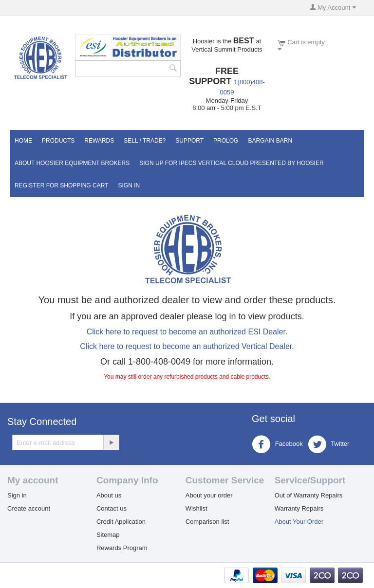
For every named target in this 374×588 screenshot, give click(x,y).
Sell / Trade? (145, 141)
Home (23, 141)
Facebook (277, 444)
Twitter (329, 444)
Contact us (112, 508)
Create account (29, 508)
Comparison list (207, 522)
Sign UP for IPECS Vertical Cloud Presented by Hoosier (231, 163)
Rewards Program (122, 548)
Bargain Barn (270, 141)
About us (109, 495)
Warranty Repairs (299, 508)
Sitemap (108, 535)
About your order (209, 495)
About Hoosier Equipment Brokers (72, 163)
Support (189, 141)
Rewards (99, 141)
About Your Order (299, 522)
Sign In (129, 185)
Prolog (226, 141)
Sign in (17, 495)
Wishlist (196, 508)
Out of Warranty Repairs (309, 495)
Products (58, 141)
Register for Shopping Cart (61, 185)
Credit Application (121, 522)
